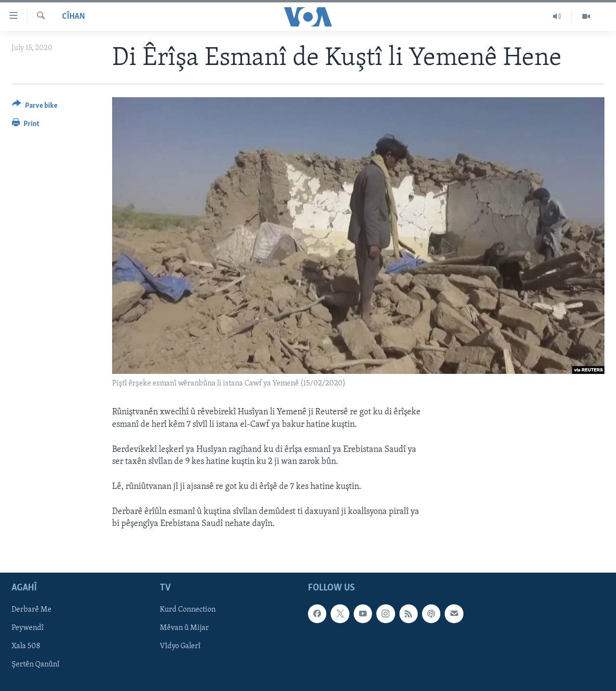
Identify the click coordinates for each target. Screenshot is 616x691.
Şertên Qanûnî (36, 665)
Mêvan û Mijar (184, 628)
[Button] (35, 107)
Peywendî (28, 628)
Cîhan (74, 17)
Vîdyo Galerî (180, 646)
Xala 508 (26, 646)
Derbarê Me (32, 610)
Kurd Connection (188, 610)
